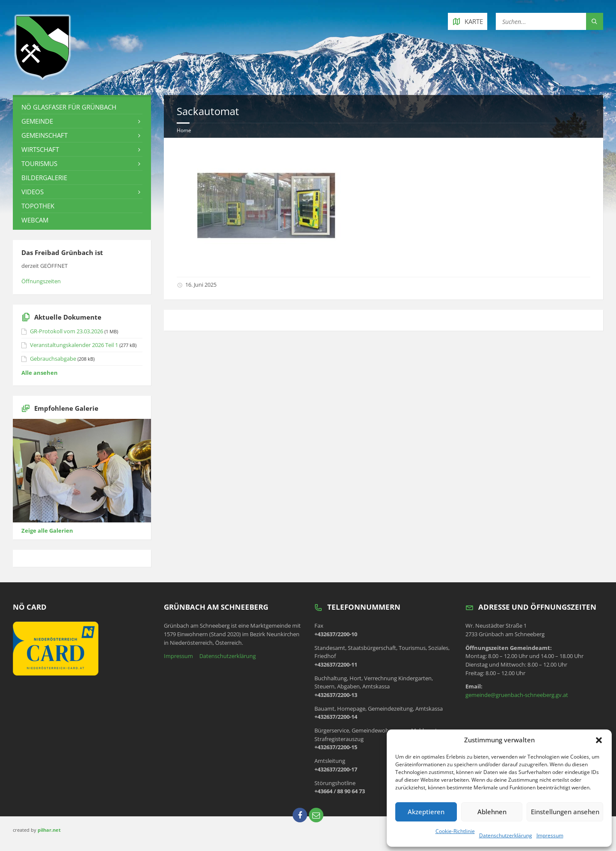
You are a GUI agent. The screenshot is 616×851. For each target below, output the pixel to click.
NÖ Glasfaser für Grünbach (69, 107)
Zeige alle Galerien (47, 531)
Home (184, 130)
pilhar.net (49, 830)
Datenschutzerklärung (506, 835)
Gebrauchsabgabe (53, 359)
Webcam (35, 220)
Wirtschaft (40, 149)
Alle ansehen (40, 373)
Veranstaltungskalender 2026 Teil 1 (74, 345)
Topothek (38, 206)
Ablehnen (491, 812)
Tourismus (39, 163)
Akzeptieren (426, 812)
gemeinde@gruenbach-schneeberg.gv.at (517, 695)
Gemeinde (37, 121)
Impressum (550, 835)
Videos (33, 192)
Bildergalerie (44, 178)
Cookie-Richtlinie (455, 831)
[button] (599, 740)
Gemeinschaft (44, 135)
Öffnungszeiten (41, 281)
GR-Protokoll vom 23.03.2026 (67, 331)
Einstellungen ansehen (564, 812)
